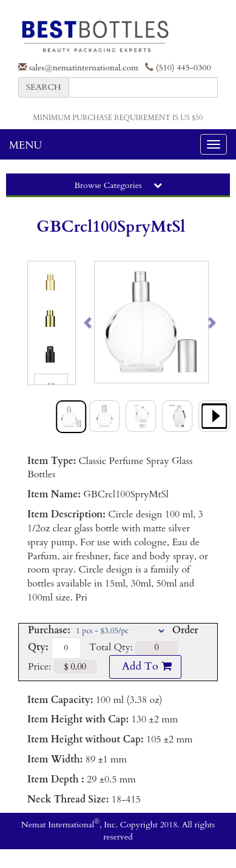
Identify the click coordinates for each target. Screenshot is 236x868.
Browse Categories (118, 185)
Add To (145, 666)
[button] (100, 322)
